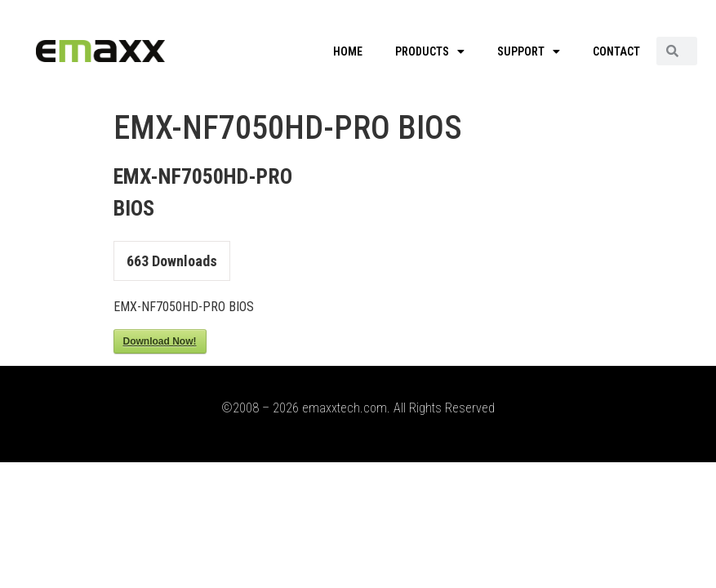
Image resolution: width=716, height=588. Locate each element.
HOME (348, 51)
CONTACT (616, 51)
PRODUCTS (430, 51)
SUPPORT (529, 51)
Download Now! (160, 341)
